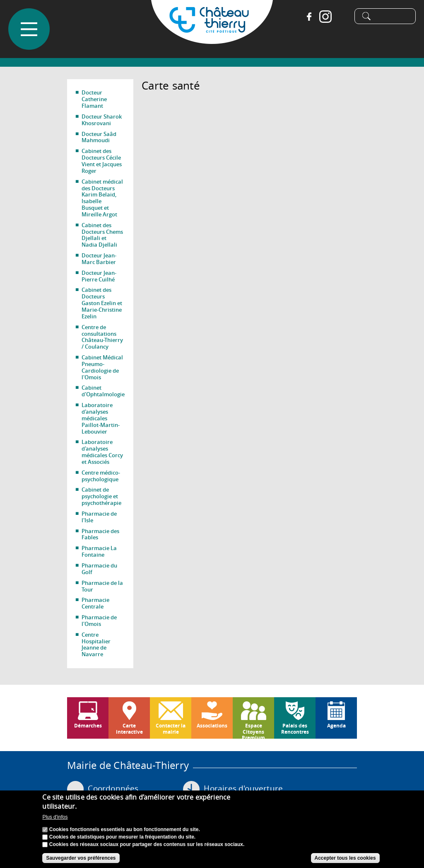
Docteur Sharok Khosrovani (102, 120)
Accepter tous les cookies (345, 858)
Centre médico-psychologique (101, 476)
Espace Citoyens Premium (253, 730)
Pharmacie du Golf (99, 569)
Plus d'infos (55, 817)
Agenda (336, 726)
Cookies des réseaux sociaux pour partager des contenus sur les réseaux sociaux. (147, 844)
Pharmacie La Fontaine (99, 551)
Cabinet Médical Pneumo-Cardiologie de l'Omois (102, 367)
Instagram (322, 17)
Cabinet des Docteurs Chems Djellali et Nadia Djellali (102, 235)
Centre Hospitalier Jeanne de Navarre (96, 645)
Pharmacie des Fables (100, 534)
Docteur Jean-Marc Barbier (99, 259)
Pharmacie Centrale (95, 603)
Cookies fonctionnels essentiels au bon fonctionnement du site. (125, 829)
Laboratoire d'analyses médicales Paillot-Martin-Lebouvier (101, 418)
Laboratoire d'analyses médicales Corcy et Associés (102, 452)
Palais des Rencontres (295, 729)
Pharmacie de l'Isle (99, 517)
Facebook (306, 17)
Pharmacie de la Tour (102, 586)
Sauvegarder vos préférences (81, 858)
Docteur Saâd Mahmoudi (99, 137)
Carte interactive (129, 729)
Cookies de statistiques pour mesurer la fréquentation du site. (122, 837)
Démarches (88, 726)
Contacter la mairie (171, 729)
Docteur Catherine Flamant (94, 99)
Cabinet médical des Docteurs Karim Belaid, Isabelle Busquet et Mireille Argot (102, 198)
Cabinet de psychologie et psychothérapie (101, 496)
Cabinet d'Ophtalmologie (103, 391)
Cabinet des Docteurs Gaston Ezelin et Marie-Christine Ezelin (102, 303)
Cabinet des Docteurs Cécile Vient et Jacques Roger (102, 161)
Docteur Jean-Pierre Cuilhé (99, 276)
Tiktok (339, 17)
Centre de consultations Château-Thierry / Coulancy (102, 337)
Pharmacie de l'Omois (99, 621)
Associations (212, 726)
